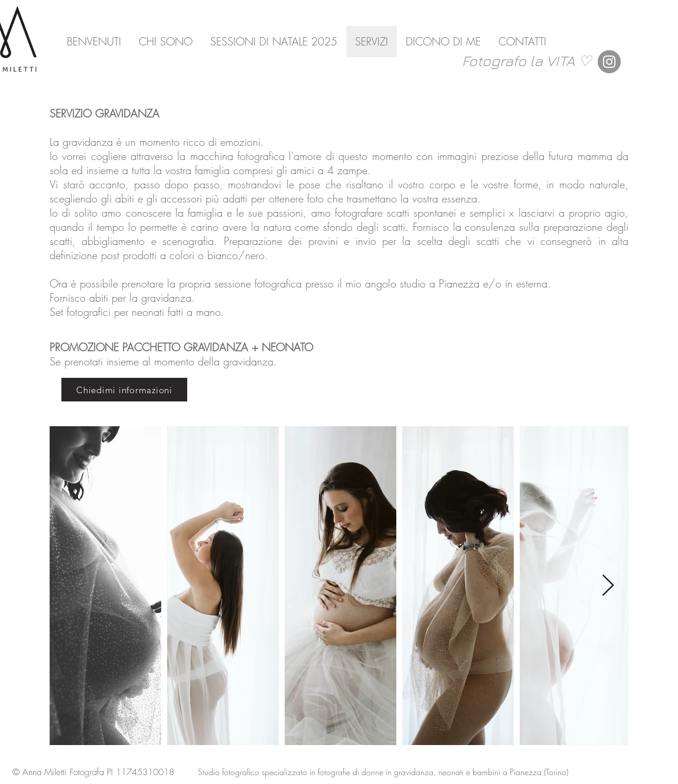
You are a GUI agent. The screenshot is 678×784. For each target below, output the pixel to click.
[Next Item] (608, 586)
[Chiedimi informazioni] (124, 390)
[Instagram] (609, 62)
